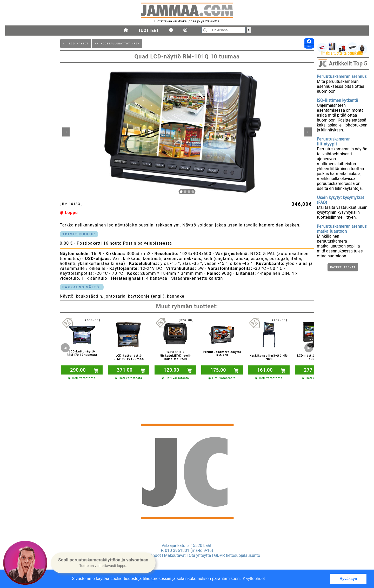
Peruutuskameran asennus (342, 76)
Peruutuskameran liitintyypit (334, 142)
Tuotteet (148, 31)
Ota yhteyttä (200, 555)
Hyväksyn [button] (348, 579)
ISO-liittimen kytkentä (337, 100)
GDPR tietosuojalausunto (237, 555)
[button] (103, 563)
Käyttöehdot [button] (254, 579)
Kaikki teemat (343, 268)
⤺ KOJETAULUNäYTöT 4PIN (117, 43)
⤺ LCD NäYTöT (76, 43)
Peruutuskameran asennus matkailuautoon (342, 229)
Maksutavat (175, 555)
